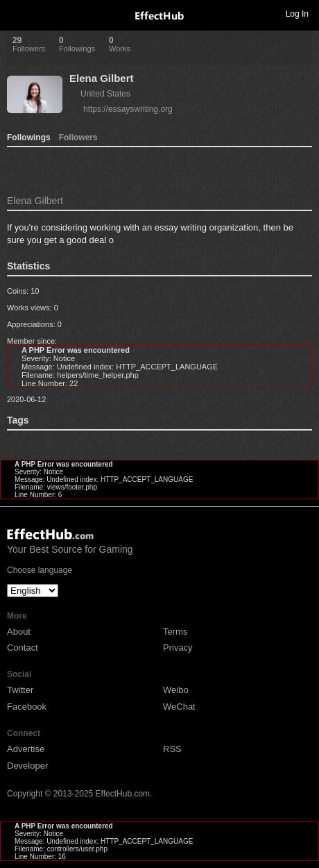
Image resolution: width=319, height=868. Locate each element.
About (19, 632)
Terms (175, 632)
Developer (27, 766)
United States (105, 94)
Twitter (20, 690)
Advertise (26, 749)
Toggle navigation (17, 13)
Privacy (178, 648)
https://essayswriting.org (128, 109)
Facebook (27, 707)
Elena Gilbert (102, 78)
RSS (172, 749)
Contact (23, 648)
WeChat (179, 707)
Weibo (176, 690)
